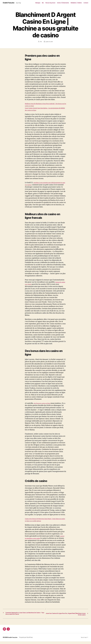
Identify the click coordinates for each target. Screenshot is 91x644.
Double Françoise (10, 3)
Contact (86, 3)
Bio (43, 3)
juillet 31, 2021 (49, 42)
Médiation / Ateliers (76, 3)
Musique (38, 3)
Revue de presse (50, 3)
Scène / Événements (63, 3)
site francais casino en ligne (43, 403)
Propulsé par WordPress (27, 640)
